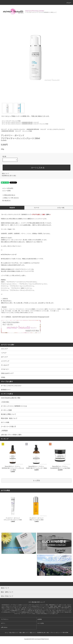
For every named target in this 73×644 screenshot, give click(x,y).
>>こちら (18, 246)
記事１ (48, 215)
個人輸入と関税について (8, 414)
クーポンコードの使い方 (8, 426)
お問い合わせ (4, 627)
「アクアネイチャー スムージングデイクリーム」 (22, 286)
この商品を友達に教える (8, 195)
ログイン (3, 623)
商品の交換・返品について (9, 418)
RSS (64, 633)
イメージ (37, 208)
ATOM (67, 633)
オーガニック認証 (6, 410)
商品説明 (12, 208)
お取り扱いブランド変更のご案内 (11, 435)
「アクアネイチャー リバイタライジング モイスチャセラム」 (22, 282)
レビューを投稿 (5, 191)
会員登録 (40, 619)
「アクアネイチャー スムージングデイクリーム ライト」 (33, 284)
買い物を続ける (5, 201)
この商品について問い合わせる (9, 198)
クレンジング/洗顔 (16, 121)
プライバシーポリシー (55, 633)
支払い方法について (14, 633)
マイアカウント (5, 619)
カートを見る (41, 623)
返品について (5, 173)
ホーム (3, 121)
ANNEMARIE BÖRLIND (27, 122)
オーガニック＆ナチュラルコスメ (13, 122)
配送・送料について (24, 633)
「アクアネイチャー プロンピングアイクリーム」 (22, 290)
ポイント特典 (5, 422)
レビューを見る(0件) (7, 188)
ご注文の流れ (5, 402)
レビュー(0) (61, 208)
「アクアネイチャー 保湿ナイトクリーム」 (22, 288)
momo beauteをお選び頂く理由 (11, 398)
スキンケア (9, 121)
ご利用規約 (4, 431)
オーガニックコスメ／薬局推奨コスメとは (14, 406)
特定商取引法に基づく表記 (9, 176)
